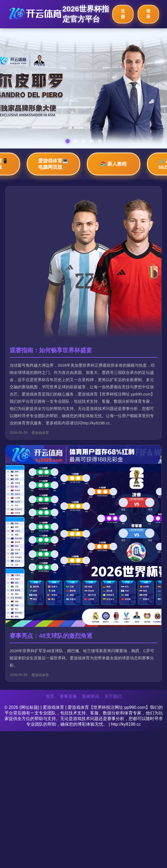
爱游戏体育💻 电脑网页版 (53, 164)
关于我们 (113, 696)
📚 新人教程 (113, 164)
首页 (50, 696)
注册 (123, 14)
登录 (148, 14)
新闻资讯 (91, 696)
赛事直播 (68, 696)
